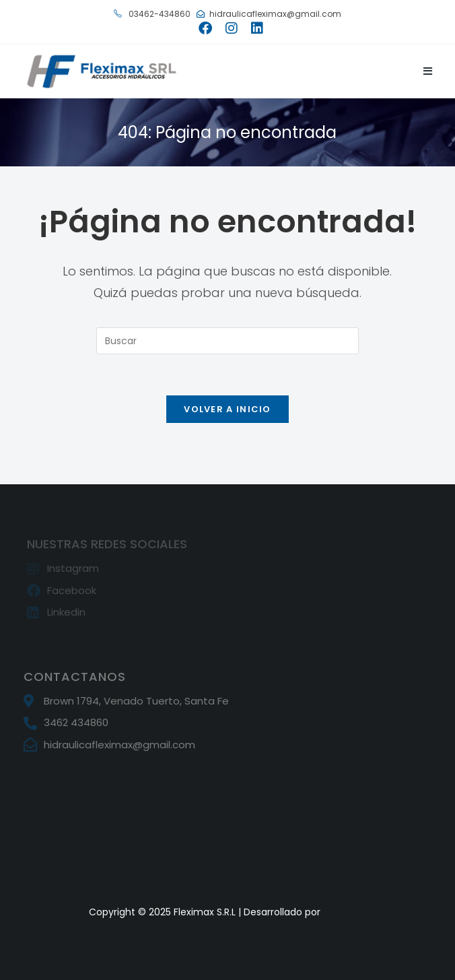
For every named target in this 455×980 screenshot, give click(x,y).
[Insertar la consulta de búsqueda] (228, 341)
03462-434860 (152, 14)
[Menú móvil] (428, 71)
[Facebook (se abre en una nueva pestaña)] (205, 28)
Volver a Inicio (228, 409)
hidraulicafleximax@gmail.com (269, 14)
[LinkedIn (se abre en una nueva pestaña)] (254, 28)
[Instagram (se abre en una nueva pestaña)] (232, 28)
